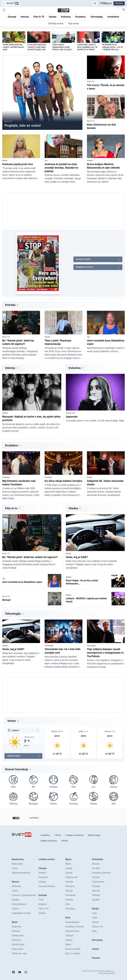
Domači (47, 337)
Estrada (10, 305)
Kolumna (75, 368)
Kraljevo (90, 161)
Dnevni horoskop (17, 769)
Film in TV (8, 121)
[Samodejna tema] (95, 3)
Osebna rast (70, 413)
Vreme (12, 721)
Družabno (12, 445)
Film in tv (11, 508)
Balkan (5, 161)
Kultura (90, 477)
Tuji (46, 161)
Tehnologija (13, 614)
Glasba (5, 413)
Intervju (10, 368)
